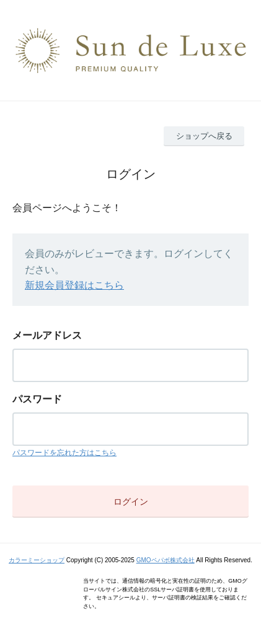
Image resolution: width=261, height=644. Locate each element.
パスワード (37, 399)
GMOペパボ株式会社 (166, 560)
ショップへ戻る (204, 136)
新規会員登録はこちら (74, 285)
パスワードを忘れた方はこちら (64, 453)
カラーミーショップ (37, 560)
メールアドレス (47, 335)
